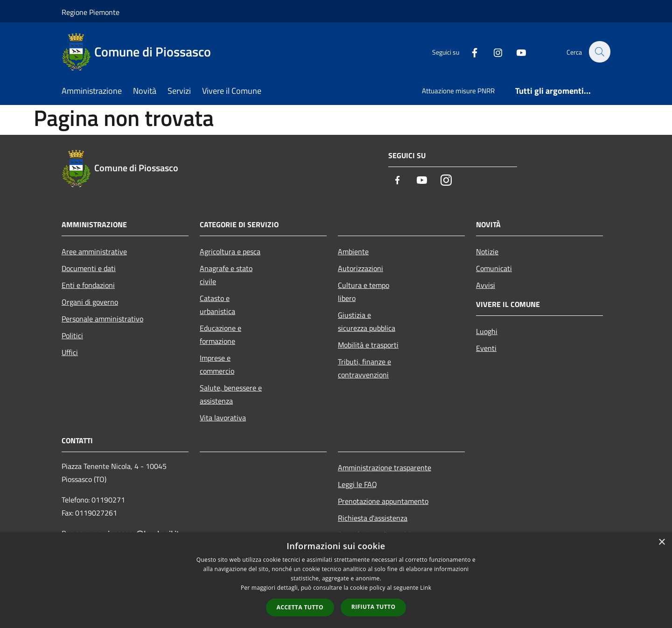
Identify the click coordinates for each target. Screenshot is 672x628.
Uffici (70, 352)
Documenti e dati (89, 268)
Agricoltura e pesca (230, 251)
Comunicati (494, 268)
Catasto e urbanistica (217, 305)
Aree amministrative (94, 251)
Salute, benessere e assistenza (231, 394)
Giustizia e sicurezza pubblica (367, 321)
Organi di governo (90, 302)
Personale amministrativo (102, 319)
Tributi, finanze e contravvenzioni (364, 368)
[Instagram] (493, 52)
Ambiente (353, 251)
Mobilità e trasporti (368, 345)
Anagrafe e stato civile (226, 275)
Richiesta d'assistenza (373, 518)
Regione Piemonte (91, 12)
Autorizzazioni (360, 268)
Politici (72, 335)
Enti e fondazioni (88, 285)
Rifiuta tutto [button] (374, 607)
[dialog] (336, 580)
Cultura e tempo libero (364, 292)
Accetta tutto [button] (300, 607)
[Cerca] (599, 52)
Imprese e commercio (217, 364)
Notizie (487, 251)
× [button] (661, 542)
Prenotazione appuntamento (383, 501)
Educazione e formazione (220, 335)
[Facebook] (469, 52)
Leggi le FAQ (357, 484)
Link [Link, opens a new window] (426, 588)
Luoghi (487, 331)
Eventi (486, 348)
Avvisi (486, 285)
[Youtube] (516, 52)
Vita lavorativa (223, 418)
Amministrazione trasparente (385, 468)
